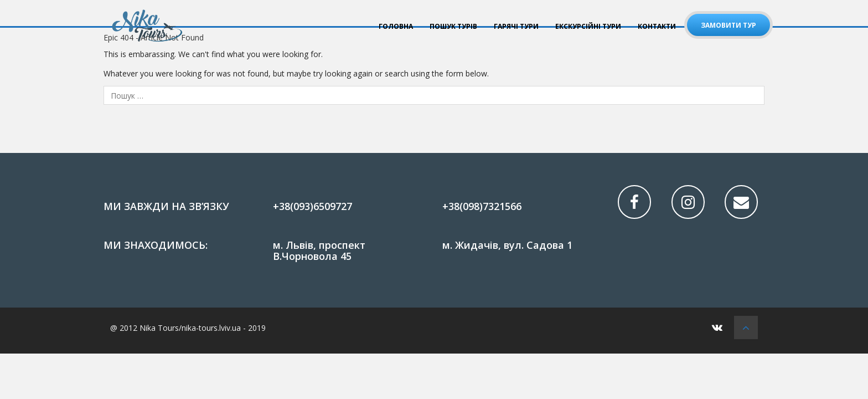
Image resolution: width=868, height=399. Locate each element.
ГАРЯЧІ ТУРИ (516, 26)
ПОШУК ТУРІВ (453, 26)
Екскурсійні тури (588, 26)
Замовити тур (728, 25)
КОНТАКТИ (657, 26)
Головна (396, 26)
